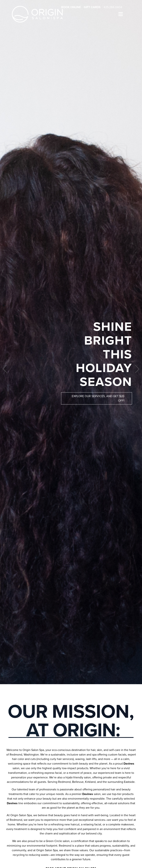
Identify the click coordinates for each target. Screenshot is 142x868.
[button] (5, 369)
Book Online (71, 7)
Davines (129, 764)
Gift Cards (92, 7)
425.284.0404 (113, 7)
